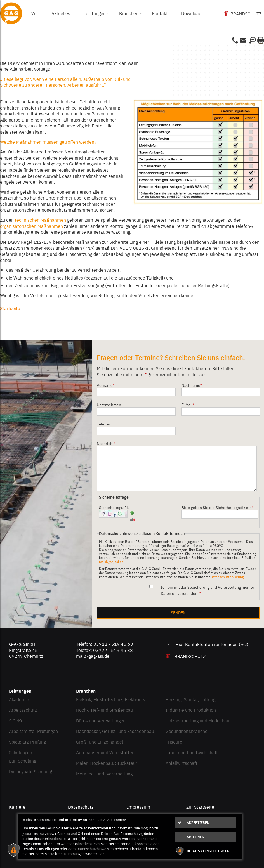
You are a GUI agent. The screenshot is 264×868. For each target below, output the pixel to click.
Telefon (103, 424)
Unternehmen (109, 405)
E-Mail (188, 405)
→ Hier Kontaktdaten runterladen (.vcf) (207, 644)
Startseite (10, 308)
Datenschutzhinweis (93, 848)
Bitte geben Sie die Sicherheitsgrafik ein (217, 507)
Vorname (106, 385)
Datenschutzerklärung (227, 577)
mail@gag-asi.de (111, 562)
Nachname (192, 385)
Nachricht (106, 443)
